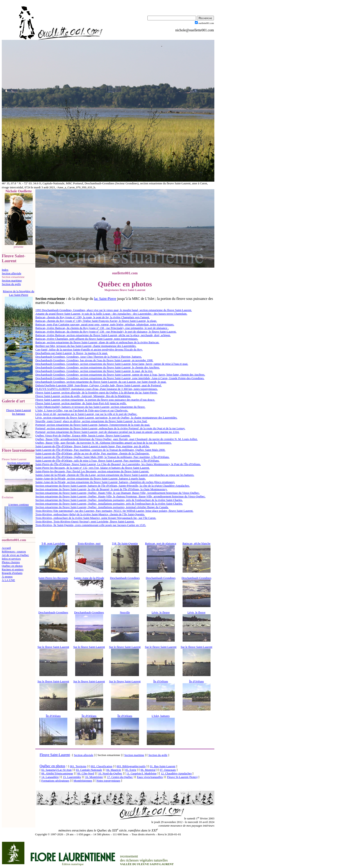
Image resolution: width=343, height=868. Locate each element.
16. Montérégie (94, 777)
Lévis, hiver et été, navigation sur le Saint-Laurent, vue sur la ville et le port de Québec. (86, 414)
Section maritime (12, 280)
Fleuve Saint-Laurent (55, 755)
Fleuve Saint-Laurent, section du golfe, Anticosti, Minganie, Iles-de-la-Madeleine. (83, 396)
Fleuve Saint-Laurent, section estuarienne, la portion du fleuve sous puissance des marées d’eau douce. (95, 400)
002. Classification (102, 766)
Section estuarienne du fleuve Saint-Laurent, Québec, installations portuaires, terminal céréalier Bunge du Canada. (102, 507)
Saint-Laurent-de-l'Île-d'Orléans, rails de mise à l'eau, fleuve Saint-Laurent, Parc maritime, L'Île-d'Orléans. (97, 461)
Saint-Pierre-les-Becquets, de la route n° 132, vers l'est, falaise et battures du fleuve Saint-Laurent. (93, 468)
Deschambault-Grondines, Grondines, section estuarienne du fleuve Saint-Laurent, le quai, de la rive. (94, 371)
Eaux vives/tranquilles (150, 777)
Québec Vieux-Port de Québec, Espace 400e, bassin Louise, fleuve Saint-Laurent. (83, 435)
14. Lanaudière (50, 777)
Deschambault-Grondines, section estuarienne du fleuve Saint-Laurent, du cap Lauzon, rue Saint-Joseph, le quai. (101, 382)
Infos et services (11, 559)
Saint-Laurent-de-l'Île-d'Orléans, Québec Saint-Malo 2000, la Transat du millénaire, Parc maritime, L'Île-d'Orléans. (102, 457)
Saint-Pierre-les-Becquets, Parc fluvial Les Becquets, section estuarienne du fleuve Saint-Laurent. (92, 471)
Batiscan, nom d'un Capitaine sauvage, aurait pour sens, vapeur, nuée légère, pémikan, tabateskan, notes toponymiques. (105, 324)
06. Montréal (148, 770)
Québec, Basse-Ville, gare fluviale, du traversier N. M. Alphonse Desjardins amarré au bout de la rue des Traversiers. (103, 443)
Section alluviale (12, 273)
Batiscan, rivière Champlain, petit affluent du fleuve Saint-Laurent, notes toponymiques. (87, 339)
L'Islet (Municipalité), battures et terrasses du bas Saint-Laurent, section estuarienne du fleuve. (90, 407)
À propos (7, 577)
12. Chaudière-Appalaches (176, 773)
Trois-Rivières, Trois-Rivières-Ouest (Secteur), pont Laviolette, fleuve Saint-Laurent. (85, 521)
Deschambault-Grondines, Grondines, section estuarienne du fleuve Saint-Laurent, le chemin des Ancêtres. (98, 367)
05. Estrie (131, 770)
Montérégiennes (83, 781)
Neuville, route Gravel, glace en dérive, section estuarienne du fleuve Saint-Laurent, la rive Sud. (91, 421)
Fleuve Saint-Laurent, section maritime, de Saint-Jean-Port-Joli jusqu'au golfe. (81, 403)
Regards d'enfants (12, 573)
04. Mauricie (114, 770)
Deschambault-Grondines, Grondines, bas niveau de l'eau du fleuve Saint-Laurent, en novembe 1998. (94, 360)
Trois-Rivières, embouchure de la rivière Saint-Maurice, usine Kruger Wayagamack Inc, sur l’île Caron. (96, 518)
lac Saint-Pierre (105, 299)
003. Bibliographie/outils (131, 766)
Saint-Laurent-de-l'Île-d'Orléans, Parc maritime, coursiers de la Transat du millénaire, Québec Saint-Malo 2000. (100, 450)
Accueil (6, 548)
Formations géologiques (55, 781)
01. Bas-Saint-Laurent (163, 766)
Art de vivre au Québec (15, 555)
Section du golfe (11, 284)
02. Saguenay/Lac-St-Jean (57, 770)
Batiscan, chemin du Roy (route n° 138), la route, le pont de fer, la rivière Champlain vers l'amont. (93, 317)
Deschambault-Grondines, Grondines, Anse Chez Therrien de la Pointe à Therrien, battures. (89, 357)
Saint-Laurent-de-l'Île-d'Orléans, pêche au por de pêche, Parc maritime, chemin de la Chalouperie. (92, 453)
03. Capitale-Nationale (89, 770)
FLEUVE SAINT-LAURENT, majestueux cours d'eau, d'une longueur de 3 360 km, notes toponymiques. (97, 389)
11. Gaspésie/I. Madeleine (142, 773)
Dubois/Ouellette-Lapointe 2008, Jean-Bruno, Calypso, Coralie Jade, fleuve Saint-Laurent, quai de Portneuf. (99, 385)
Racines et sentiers (13, 569)
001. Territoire (78, 766)
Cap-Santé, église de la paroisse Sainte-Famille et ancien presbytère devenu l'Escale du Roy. (89, 349)
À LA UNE (8, 580)
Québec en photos (12, 566)
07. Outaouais (168, 770)
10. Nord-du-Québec (110, 773)
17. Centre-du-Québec (120, 777)
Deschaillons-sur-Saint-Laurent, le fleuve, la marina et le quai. (72, 353)
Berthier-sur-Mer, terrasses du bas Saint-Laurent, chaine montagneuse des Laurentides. (86, 346)
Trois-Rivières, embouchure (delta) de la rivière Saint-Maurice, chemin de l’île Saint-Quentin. (90, 514)
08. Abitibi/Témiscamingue (57, 773)
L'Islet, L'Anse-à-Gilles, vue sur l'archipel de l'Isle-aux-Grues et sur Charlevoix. (82, 410)
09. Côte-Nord (86, 773)
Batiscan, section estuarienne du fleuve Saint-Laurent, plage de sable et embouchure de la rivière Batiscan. (97, 342)
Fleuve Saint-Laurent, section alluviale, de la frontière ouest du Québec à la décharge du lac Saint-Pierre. (96, 392)
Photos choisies (11, 562)
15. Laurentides (72, 777)
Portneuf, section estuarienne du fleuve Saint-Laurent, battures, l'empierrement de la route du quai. (93, 425)
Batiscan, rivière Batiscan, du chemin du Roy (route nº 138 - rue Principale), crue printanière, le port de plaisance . (102, 328)
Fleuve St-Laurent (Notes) (182, 777)
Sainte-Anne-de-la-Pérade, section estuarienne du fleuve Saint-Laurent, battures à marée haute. (91, 478)
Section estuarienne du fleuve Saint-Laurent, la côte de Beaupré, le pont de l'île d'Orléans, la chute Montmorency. (101, 489)
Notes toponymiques (108, 781)
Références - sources (14, 551)
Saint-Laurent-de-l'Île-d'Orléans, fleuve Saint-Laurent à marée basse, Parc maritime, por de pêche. (93, 446)
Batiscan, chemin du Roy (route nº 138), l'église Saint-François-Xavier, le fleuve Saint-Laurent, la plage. (96, 321)
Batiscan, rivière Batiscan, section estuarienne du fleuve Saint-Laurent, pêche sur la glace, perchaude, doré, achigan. (103, 335)
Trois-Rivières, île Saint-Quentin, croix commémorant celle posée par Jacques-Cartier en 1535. (91, 525)
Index (5, 270)
